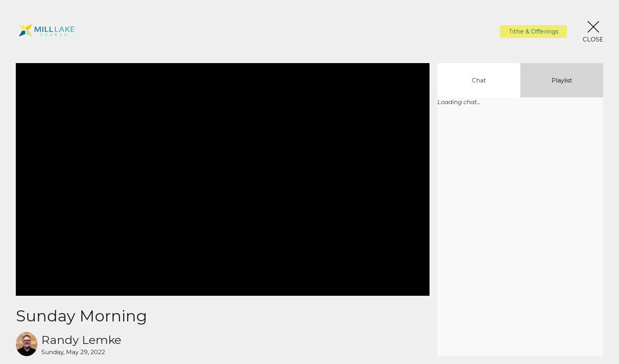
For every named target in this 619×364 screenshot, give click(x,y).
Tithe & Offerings (534, 31)
